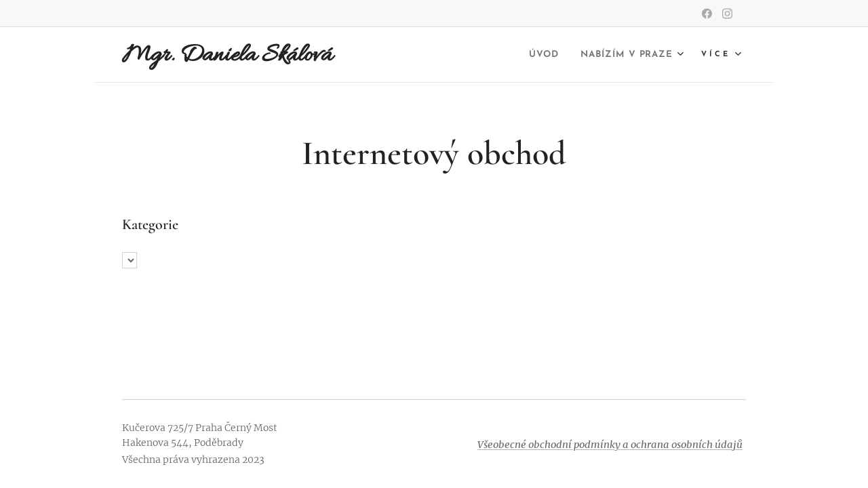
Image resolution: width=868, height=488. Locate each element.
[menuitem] (528, 55)
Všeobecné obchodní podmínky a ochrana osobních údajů (610, 445)
